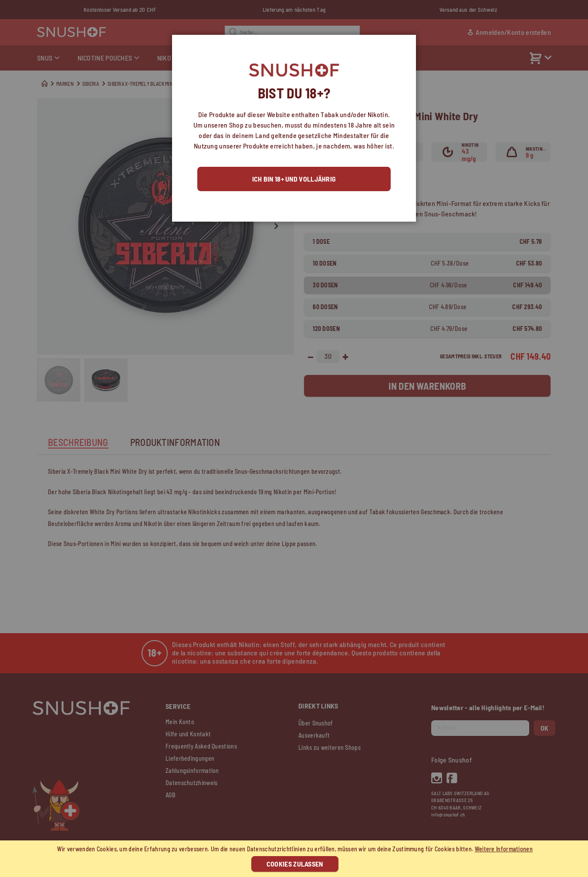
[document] (295, 859)
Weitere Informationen (504, 849)
